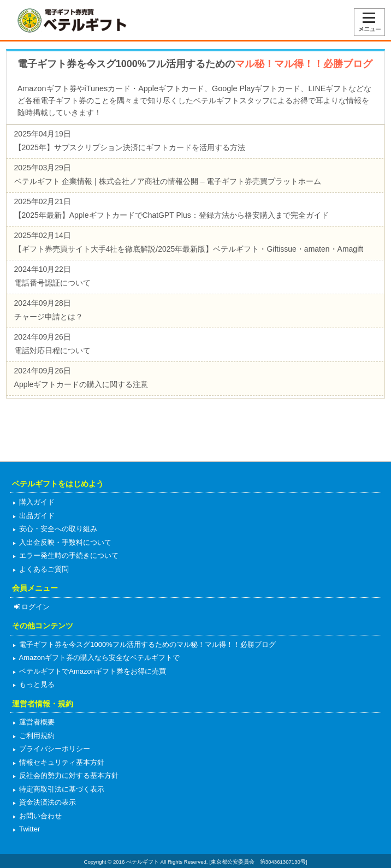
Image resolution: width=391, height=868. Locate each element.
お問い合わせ (40, 816)
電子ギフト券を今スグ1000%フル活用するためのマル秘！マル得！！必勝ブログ (147, 644)
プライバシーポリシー (54, 749)
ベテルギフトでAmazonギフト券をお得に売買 (92, 671)
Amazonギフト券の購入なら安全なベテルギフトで (99, 658)
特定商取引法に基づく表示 (61, 789)
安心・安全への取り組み (58, 529)
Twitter (29, 829)
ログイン (31, 607)
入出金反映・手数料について (65, 542)
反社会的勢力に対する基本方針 (68, 775)
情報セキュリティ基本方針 (61, 762)
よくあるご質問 (43, 569)
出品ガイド (36, 516)
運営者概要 (36, 722)
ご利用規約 (36, 736)
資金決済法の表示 (47, 802)
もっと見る (36, 684)
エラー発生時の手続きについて (68, 555)
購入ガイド (36, 502)
